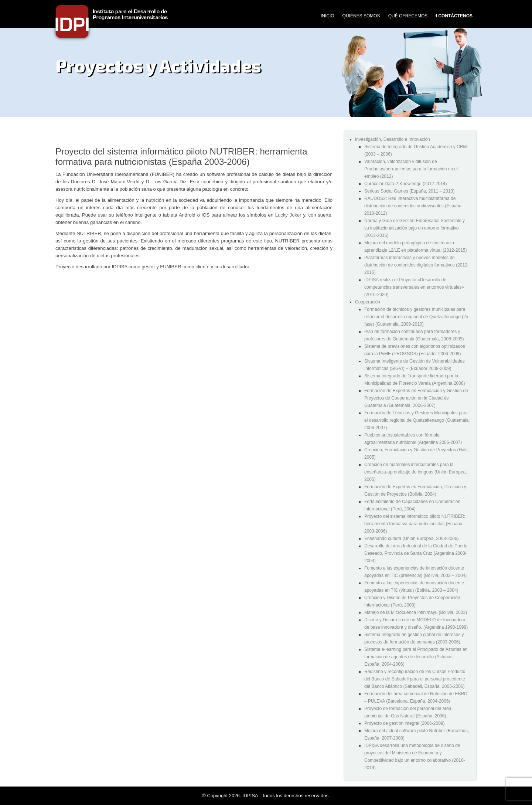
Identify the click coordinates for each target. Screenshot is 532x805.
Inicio (328, 16)
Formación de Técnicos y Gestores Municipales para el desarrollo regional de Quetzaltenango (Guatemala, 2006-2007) (417, 420)
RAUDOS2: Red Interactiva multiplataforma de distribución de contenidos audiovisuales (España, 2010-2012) (413, 206)
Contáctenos (455, 16)
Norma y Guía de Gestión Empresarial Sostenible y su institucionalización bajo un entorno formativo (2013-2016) (415, 228)
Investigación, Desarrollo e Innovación (393, 139)
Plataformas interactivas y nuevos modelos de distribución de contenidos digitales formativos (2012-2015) (417, 265)
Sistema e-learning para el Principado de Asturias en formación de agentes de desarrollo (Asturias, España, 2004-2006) (416, 657)
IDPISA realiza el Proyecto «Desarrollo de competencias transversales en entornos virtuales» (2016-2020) (414, 287)
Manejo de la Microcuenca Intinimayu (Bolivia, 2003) (416, 612)
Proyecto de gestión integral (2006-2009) (404, 723)
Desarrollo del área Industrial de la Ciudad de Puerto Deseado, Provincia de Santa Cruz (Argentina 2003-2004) (416, 553)
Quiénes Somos (361, 16)
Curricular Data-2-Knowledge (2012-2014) (405, 184)
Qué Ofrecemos (408, 16)
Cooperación (368, 302)
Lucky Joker (288, 215)
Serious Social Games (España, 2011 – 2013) (409, 191)
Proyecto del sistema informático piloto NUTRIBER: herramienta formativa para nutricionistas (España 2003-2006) (415, 524)
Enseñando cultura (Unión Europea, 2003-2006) (412, 539)
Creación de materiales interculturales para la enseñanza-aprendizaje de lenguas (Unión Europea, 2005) (416, 472)
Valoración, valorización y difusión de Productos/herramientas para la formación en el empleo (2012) (411, 169)
